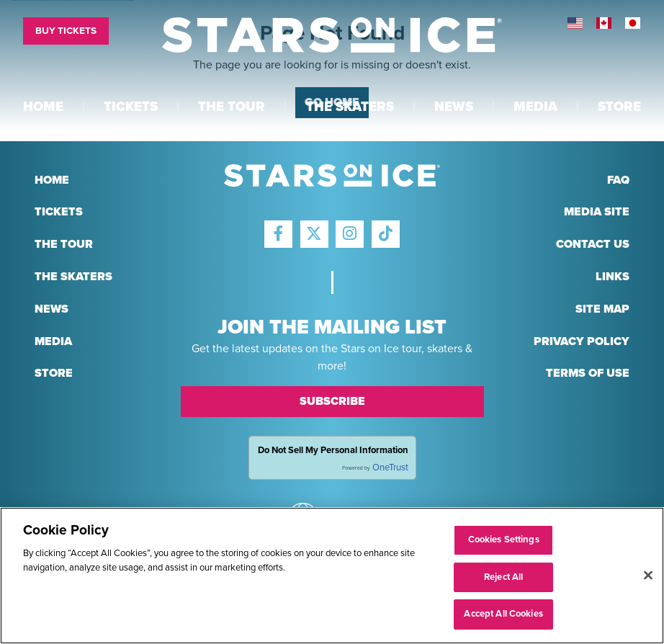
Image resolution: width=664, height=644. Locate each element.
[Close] (648, 576)
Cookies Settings (504, 540)
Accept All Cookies (503, 614)
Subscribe (332, 401)
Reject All (503, 577)
